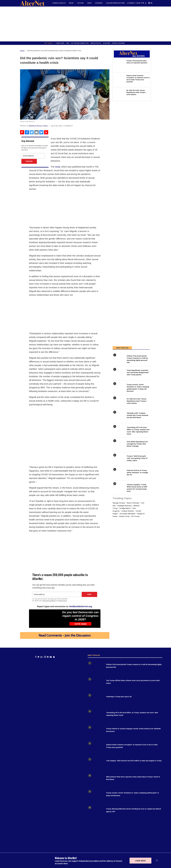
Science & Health (59, 3)
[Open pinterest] (48, 657)
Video (89, 3)
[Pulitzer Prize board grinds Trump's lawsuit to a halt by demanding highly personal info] (119, 359)
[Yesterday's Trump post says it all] (96, 701)
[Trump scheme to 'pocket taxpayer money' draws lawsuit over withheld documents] (96, 733)
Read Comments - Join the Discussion (65, 635)
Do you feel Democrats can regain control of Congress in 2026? (80, 616)
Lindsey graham (128, 511)
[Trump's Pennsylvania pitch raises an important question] (119, 65)
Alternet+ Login (134, 3)
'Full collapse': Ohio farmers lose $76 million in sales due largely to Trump (134, 761)
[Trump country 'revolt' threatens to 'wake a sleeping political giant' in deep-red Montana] (119, 388)
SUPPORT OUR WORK (118, 43)
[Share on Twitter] (32, 132)
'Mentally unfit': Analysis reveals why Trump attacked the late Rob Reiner (137, 415)
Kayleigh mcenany (125, 506)
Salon (46, 126)
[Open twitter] (143, 3)
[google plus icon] (42, 657)
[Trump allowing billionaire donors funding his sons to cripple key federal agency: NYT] (96, 813)
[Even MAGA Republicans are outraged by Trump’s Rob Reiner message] (119, 445)
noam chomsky (133, 503)
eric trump (135, 516)
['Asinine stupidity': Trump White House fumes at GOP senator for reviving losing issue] (119, 488)
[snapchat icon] (54, 657)
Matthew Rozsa (36, 126)
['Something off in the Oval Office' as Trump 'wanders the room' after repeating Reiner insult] (119, 431)
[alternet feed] (145, 4)
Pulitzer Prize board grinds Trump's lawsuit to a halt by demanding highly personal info (137, 359)
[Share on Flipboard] (22, 132)
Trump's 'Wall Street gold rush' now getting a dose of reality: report (137, 458)
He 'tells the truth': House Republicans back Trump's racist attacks (136, 92)
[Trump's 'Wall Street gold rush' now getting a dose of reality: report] (119, 459)
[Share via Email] (37, 132)
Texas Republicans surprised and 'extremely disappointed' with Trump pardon (138, 372)
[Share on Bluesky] (41, 132)
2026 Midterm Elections (116, 3)
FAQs (68, 43)
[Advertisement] (85, 24)
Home (22, 51)
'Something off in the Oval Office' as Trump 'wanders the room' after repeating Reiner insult (138, 431)
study (58, 167)
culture (80, 3)
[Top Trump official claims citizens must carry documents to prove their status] (96, 684)
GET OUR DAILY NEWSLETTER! (80, 43)
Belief (71, 3)
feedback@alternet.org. (81, 606)
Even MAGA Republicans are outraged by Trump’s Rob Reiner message (137, 444)
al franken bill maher (128, 514)
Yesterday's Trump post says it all (119, 697)
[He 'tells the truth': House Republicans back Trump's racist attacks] (119, 95)
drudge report (125, 508)
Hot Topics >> (49, 43)
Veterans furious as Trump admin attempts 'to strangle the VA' (137, 472)
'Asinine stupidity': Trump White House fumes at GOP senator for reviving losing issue (137, 488)
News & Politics (96, 43)
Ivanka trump (124, 516)
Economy (99, 3)
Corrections (60, 43)
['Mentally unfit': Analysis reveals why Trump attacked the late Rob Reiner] (119, 417)
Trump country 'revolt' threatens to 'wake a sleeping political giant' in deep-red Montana (138, 388)
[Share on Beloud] (46, 132)
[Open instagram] (45, 657)
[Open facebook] (142, 3)
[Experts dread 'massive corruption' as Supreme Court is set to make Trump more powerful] (119, 80)
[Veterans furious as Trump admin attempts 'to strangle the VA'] (119, 474)
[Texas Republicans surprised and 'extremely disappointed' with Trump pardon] (119, 374)
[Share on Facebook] (27, 132)
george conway (119, 503)
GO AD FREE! (107, 43)
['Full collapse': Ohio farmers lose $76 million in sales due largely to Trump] (96, 765)
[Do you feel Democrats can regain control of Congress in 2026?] (45, 619)
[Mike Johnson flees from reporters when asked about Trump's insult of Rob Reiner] (96, 781)
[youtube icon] (51, 657)
